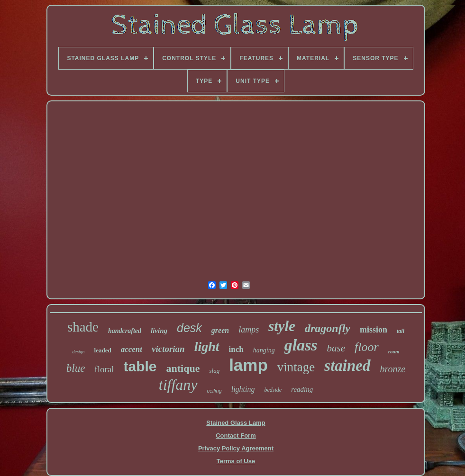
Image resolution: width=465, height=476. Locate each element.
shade (83, 327)
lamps (249, 330)
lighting (243, 389)
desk (189, 328)
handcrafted (125, 331)
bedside (273, 390)
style (282, 326)
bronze (393, 369)
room (394, 351)
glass (301, 345)
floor (367, 347)
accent (132, 349)
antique (183, 368)
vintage (296, 367)
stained (347, 366)
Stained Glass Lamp (236, 423)
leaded (103, 350)
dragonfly (328, 328)
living (159, 331)
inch (236, 349)
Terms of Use (236, 461)
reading (302, 389)
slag (214, 371)
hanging (264, 350)
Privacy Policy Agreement (236, 448)
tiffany (178, 385)
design (78, 352)
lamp (248, 365)
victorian (168, 349)
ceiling (214, 391)
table (140, 366)
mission (374, 330)
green (220, 330)
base (336, 348)
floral (104, 369)
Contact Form (236, 436)
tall (401, 331)
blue (76, 368)
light (207, 346)
